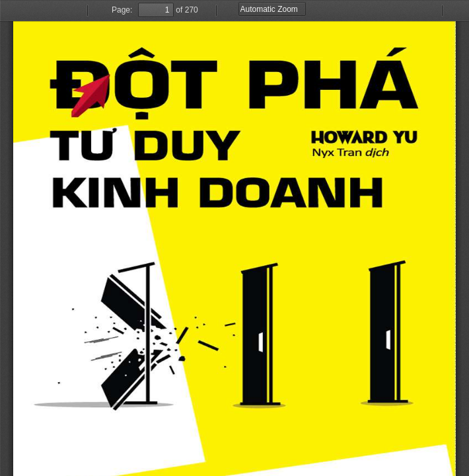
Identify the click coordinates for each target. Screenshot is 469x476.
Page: (122, 10)
